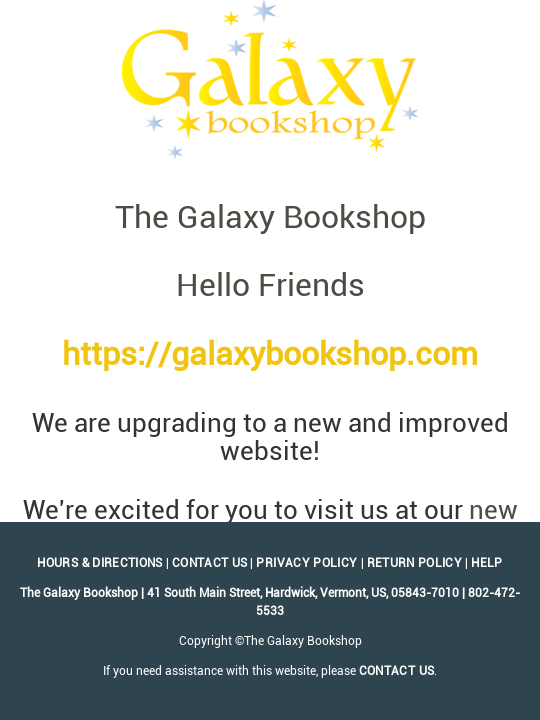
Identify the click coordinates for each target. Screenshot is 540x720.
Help (486, 563)
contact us (397, 671)
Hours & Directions (99, 563)
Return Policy (415, 563)
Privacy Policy (306, 563)
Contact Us (210, 563)
